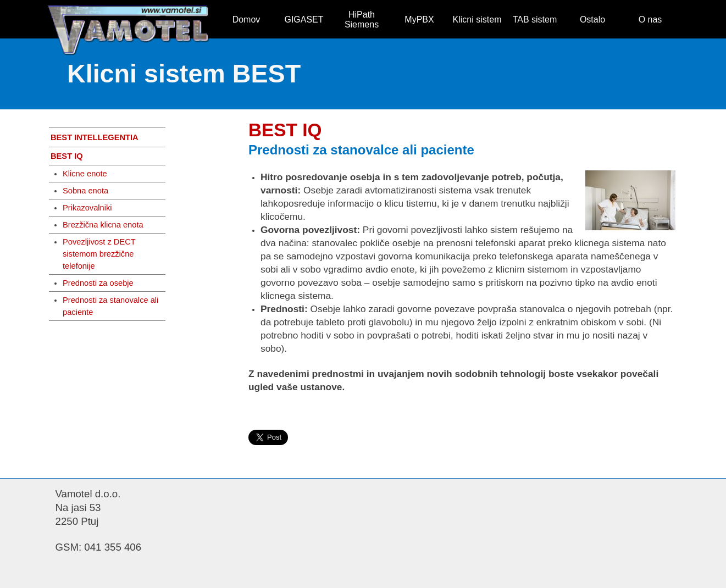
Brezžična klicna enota (103, 225)
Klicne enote (85, 174)
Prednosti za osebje (98, 283)
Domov (246, 20)
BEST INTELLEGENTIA (95, 137)
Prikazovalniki (87, 208)
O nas (650, 20)
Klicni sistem (477, 20)
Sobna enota (85, 191)
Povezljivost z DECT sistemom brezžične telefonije (99, 254)
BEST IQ (67, 156)
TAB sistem (535, 20)
